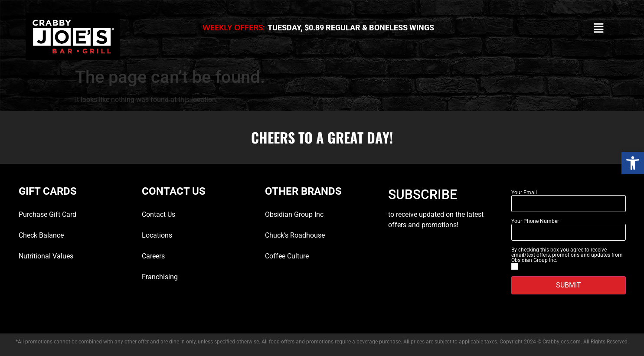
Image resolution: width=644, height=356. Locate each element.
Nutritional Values (46, 256)
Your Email (524, 193)
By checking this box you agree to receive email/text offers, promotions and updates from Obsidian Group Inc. (567, 255)
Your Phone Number (535, 221)
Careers (153, 256)
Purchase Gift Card (47, 214)
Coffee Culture (287, 256)
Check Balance (41, 235)
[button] (633, 163)
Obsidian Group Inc (294, 214)
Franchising (160, 277)
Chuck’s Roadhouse (295, 235)
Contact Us (159, 214)
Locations (157, 235)
